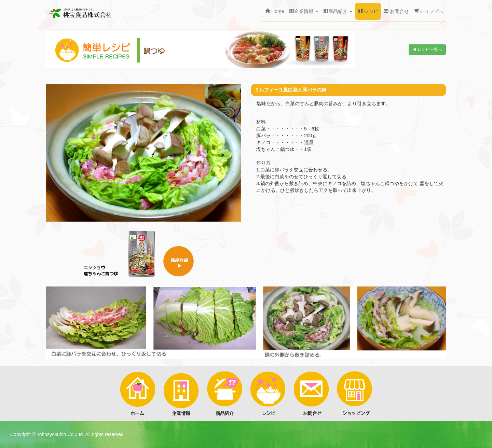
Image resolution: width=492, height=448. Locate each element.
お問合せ (396, 11)
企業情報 (304, 11)
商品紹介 (338, 11)
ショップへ (429, 11)
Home (275, 11)
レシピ (368, 11)
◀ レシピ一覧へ (427, 50)
